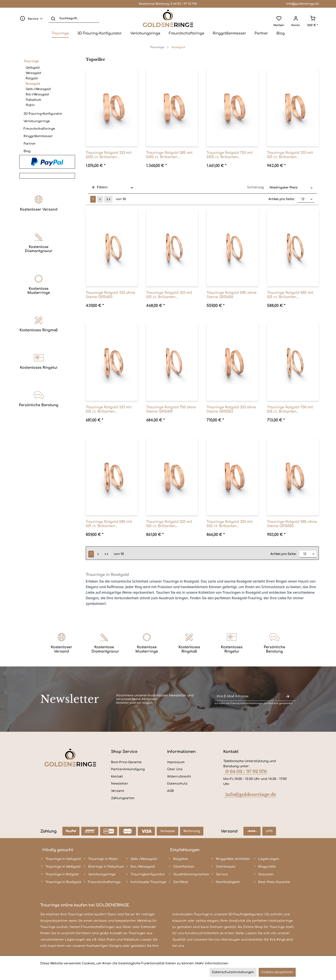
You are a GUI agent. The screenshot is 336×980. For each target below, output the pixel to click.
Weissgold (33, 73)
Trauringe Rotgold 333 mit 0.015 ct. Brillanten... (109, 155)
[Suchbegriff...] (74, 18)
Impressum (176, 762)
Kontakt (117, 777)
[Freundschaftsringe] (187, 33)
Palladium (33, 100)
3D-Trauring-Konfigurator (43, 114)
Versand (118, 791)
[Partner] (261, 33)
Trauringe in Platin (103, 859)
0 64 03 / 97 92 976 (184, 4)
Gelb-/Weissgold (38, 89)
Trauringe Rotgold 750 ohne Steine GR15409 (171, 409)
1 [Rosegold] (93, 199)
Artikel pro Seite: (281, 199)
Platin (30, 105)
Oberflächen (184, 867)
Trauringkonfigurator (148, 874)
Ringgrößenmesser (38, 136)
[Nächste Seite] (100, 199)
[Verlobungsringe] (145, 33)
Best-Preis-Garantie (274, 882)
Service (222, 874)
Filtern (100, 187)
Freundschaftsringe (39, 129)
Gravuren (266, 874)
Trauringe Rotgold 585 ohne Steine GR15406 (232, 295)
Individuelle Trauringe (148, 882)
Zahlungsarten (123, 798)
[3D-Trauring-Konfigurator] (100, 33)
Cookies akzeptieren (277, 972)
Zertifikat (181, 882)
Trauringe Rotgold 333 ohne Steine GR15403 (110, 295)
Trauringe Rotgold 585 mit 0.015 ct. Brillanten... (169, 155)
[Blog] (280, 33)
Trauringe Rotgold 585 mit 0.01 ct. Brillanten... (290, 295)
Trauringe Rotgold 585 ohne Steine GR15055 (292, 524)
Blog (27, 151)
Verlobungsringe (37, 121)
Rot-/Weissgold (37, 94)
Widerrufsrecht (179, 777)
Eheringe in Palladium (106, 867)
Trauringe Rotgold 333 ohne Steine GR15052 (231, 409)
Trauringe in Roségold (63, 882)
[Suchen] (53, 18)
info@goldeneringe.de (302, 4)
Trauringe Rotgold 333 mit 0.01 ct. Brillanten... (290, 155)
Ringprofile (267, 867)
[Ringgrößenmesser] (229, 33)
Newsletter (120, 784)
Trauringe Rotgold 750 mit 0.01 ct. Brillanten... (290, 409)
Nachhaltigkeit (228, 882)
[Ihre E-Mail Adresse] (247, 697)
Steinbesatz (226, 867)
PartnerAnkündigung (128, 769)
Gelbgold (33, 68)
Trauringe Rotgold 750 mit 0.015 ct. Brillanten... (230, 155)
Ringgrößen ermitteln (233, 859)
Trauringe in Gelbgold (63, 859)
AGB (170, 791)
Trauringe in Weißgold (63, 867)
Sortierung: (256, 187)
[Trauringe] (60, 33)
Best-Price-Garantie (126, 762)
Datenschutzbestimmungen (247, 703)
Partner (30, 144)
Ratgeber (181, 859)
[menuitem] (30, 18)
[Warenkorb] (313, 18)
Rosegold (33, 84)
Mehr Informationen (212, 963)
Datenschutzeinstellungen (233, 972)
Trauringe (31, 61)
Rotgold (32, 78)
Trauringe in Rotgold (62, 874)
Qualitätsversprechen (191, 874)
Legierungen (269, 859)
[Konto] (296, 18)
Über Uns (175, 769)
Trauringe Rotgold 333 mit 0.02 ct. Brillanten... (229, 524)
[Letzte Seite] (108, 199)
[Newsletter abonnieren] (288, 697)
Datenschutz (177, 784)
